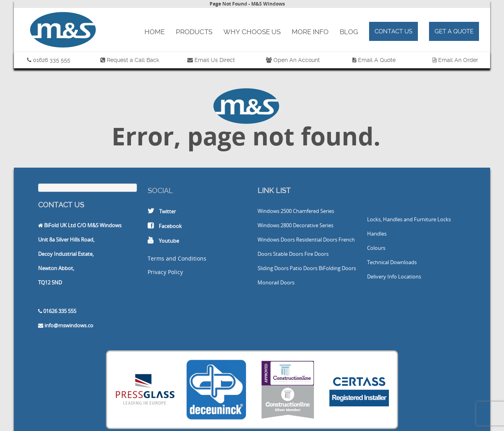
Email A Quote (377, 60)
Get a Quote (454, 31)
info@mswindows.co (69, 325)
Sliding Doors (273, 268)
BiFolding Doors (337, 268)
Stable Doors (288, 254)
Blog (349, 32)
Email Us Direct (214, 60)
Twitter (167, 211)
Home (155, 32)
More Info (310, 32)
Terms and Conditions (177, 258)
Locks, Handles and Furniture (402, 219)
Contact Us (393, 31)
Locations (410, 276)
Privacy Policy (165, 272)
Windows (268, 211)
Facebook (170, 226)
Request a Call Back (133, 60)
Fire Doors (316, 254)
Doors (288, 240)
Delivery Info (382, 276)
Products (194, 32)
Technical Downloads (392, 262)
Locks (444, 219)
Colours (376, 248)
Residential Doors (317, 240)
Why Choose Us (252, 32)
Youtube (169, 241)
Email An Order (458, 60)
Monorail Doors (276, 282)
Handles (377, 234)
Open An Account (297, 60)
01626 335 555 (52, 60)
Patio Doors (304, 268)
